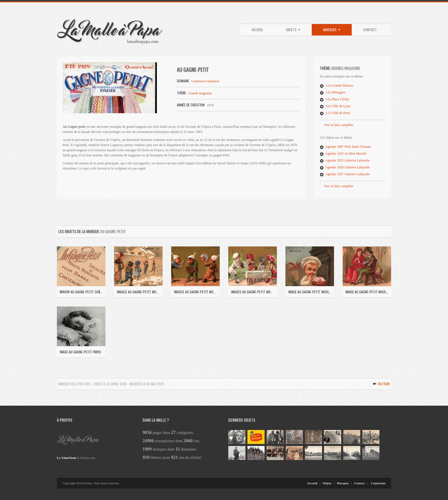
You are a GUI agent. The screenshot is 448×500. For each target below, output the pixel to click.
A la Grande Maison (336, 85)
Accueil (257, 30)
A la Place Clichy (334, 99)
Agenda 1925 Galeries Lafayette (345, 160)
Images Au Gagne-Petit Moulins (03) (253, 292)
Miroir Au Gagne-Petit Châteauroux (81, 292)
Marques (332, 30)
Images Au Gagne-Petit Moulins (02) (195, 292)
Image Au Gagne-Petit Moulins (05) (367, 292)
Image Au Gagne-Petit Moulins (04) (310, 292)
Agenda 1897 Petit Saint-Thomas (345, 147)
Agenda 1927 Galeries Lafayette (345, 174)
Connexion (378, 483)
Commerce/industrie (205, 81)
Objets (293, 30)
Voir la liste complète (339, 125)
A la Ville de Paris (335, 113)
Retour (381, 384)
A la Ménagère (333, 92)
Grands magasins (200, 93)
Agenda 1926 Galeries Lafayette (345, 167)
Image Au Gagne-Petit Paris (80, 352)
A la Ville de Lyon (335, 106)
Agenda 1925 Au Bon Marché (343, 154)
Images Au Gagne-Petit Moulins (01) (138, 292)
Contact (370, 30)
